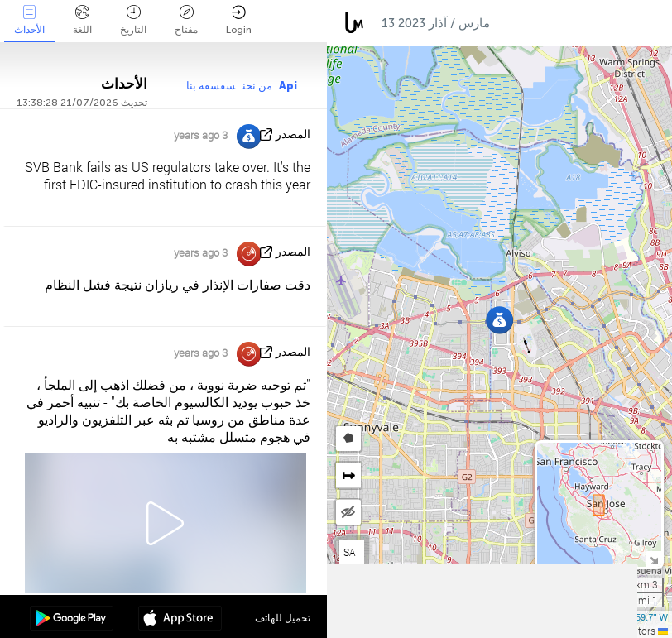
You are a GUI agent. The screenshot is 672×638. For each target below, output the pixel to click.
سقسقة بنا (211, 86)
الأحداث (29, 20)
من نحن (257, 86)
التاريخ (133, 20)
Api (288, 86)
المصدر (293, 134)
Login (239, 20)
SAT (352, 552)
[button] (499, 320)
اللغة (82, 20)
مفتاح (186, 20)
